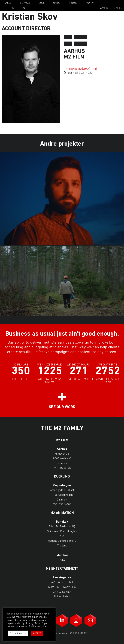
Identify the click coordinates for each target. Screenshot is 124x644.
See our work (62, 407)
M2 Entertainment (62, 569)
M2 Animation (62, 513)
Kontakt (91, 3)
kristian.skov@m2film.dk (81, 69)
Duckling (62, 477)
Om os (57, 3)
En (12, 8)
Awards (105, 8)
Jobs (42, 3)
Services (25, 3)
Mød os (73, 3)
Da (24, 8)
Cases (8, 3)
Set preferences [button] (18, 633)
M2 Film (118, 8)
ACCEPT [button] (37, 633)
